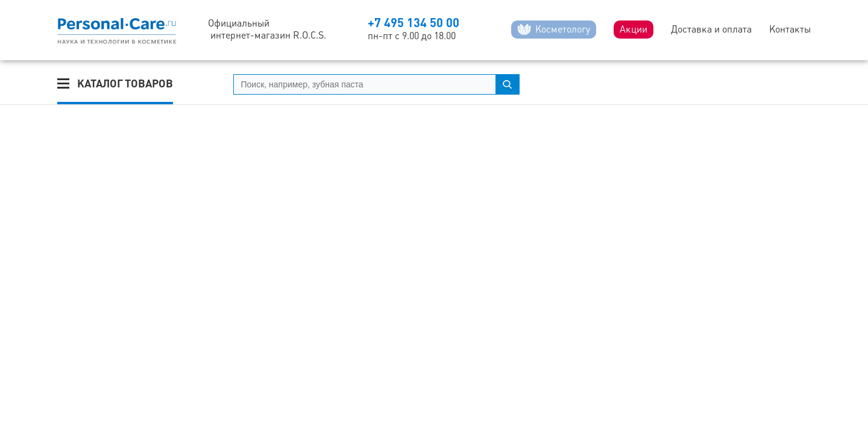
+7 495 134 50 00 (414, 23)
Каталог (125, 83)
